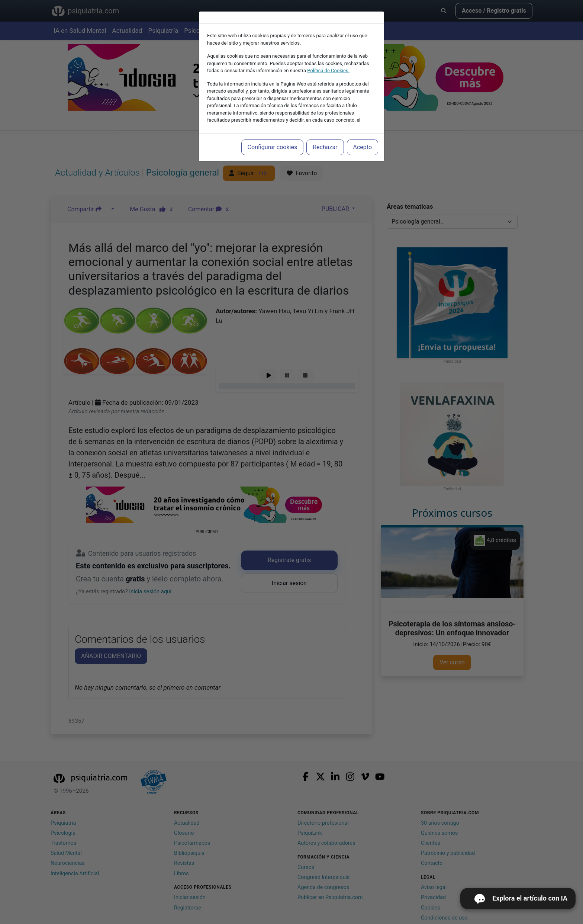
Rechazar (325, 147)
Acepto (363, 147)
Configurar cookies (273, 147)
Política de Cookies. (328, 70)
